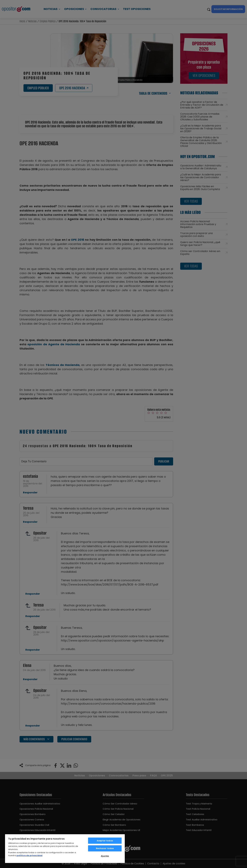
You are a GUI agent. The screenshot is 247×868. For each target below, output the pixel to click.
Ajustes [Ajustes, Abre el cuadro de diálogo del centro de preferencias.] (105, 856)
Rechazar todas (105, 848)
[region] (65, 848)
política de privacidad (29, 855)
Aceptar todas (105, 841)
